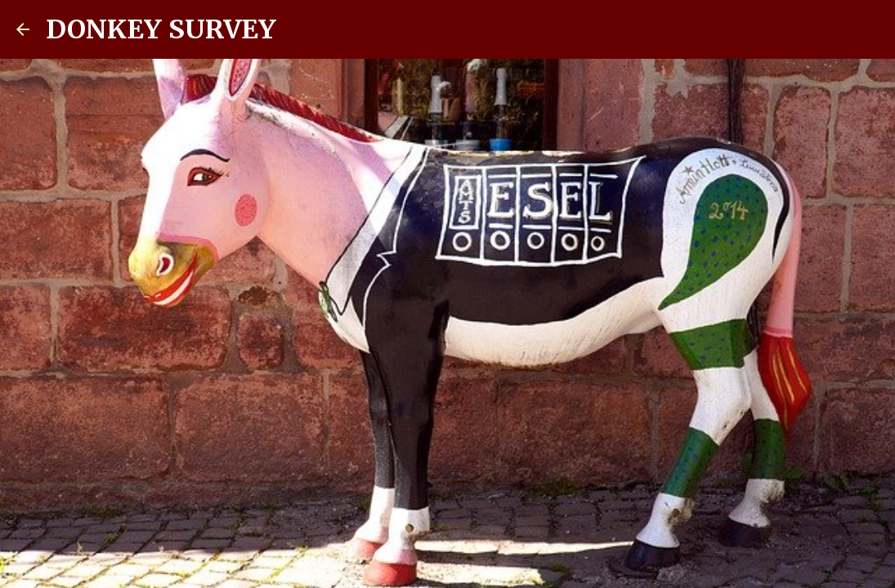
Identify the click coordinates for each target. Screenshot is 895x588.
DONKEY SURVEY (161, 29)
